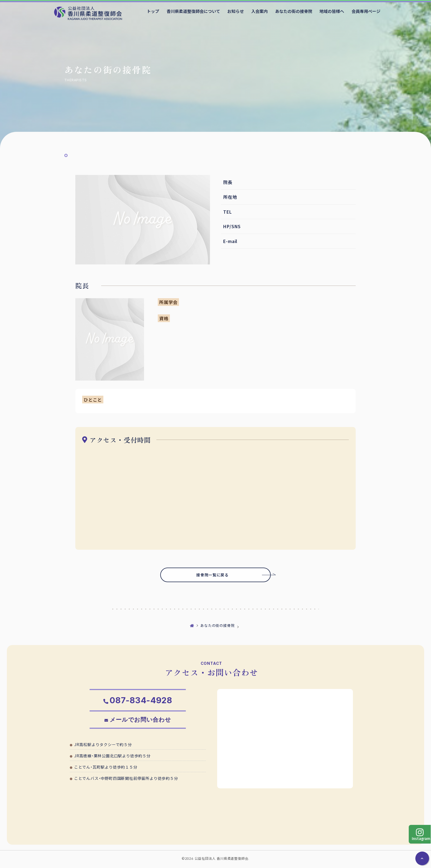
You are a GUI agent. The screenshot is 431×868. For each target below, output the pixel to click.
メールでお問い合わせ (141, 722)
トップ (153, 11)
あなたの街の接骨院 (294, 11)
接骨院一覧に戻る (225, 575)
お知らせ (236, 11)
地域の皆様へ (332, 11)
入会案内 (259, 11)
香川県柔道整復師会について (193, 11)
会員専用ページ (366, 11)
